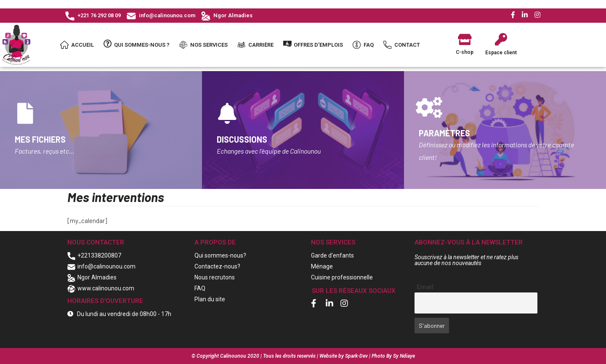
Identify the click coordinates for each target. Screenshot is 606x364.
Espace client (501, 53)
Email (425, 287)
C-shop (465, 52)
